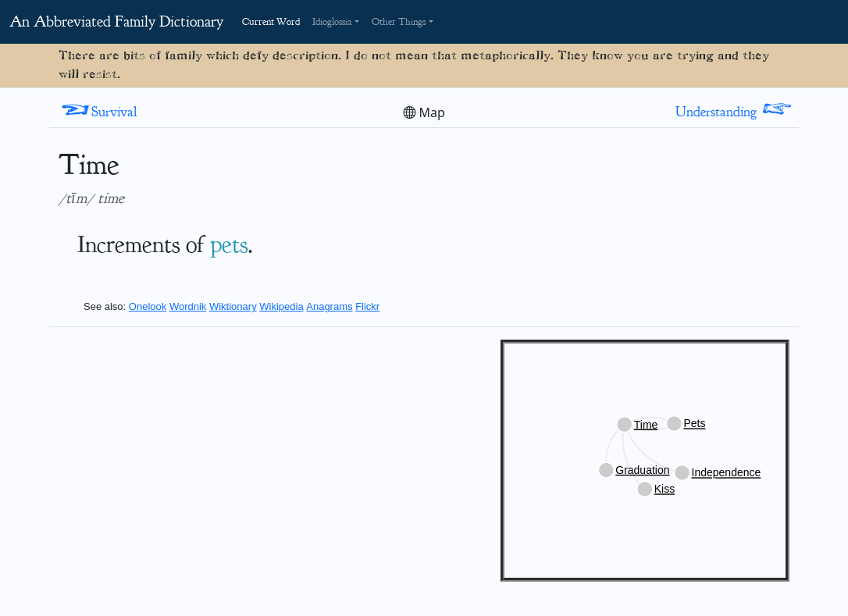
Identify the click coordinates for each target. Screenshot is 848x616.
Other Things (399, 22)
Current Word (271, 22)
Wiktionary (233, 306)
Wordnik (188, 306)
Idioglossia (332, 22)
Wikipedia (281, 306)
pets (229, 244)
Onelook (148, 306)
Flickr (367, 306)
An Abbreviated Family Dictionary (116, 21)
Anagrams (329, 306)
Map (424, 112)
